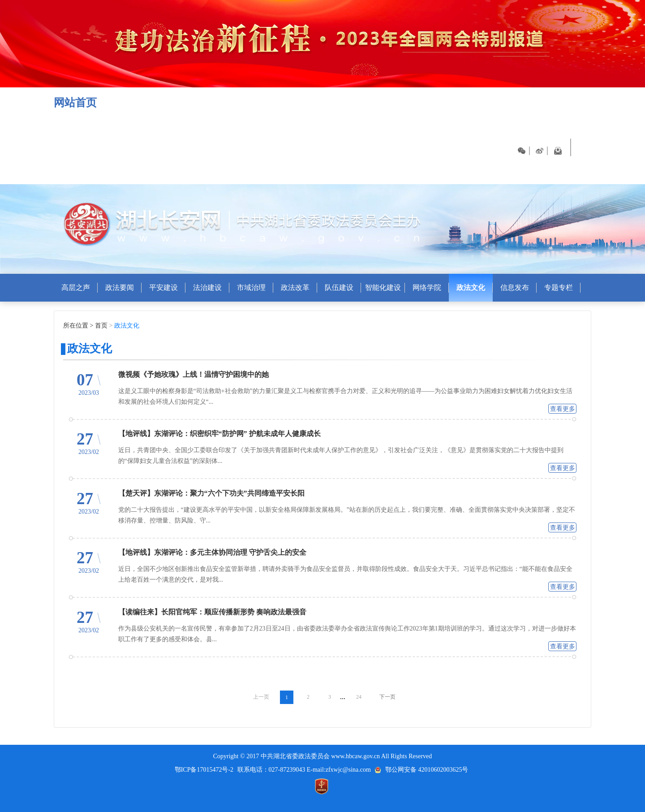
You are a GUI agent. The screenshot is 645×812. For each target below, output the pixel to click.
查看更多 (563, 409)
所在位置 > (78, 326)
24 (359, 697)
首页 (102, 326)
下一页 (387, 697)
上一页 (261, 697)
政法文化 (126, 326)
